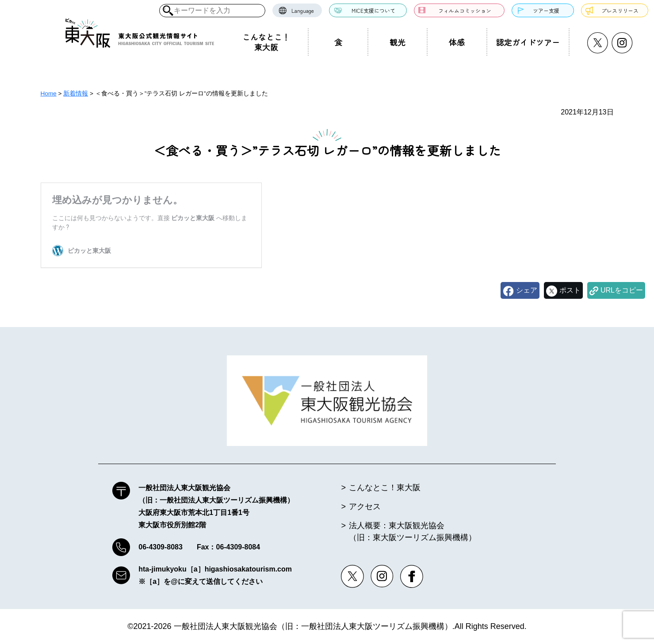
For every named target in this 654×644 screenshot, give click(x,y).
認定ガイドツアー (528, 42)
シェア (527, 290)
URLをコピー (622, 290)
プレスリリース (620, 10)
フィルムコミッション (465, 10)
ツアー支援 (546, 10)
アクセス (365, 507)
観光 (398, 42)
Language (303, 10)
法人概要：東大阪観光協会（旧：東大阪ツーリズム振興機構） (413, 532)
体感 (457, 42)
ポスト (570, 290)
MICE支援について (373, 10)
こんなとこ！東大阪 (266, 42)
